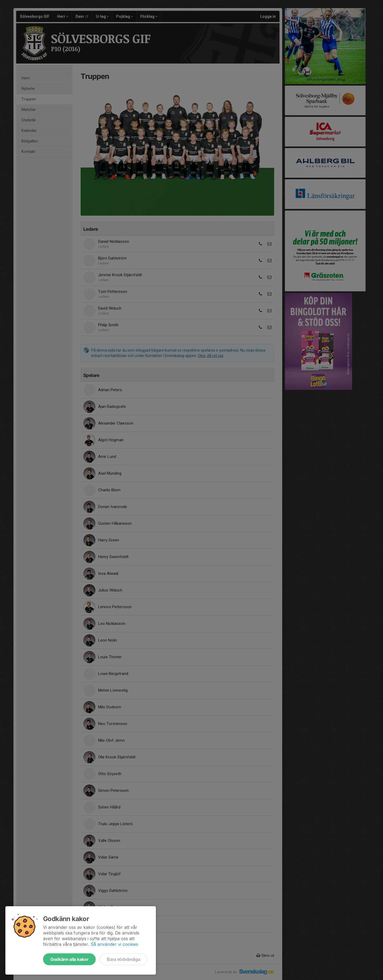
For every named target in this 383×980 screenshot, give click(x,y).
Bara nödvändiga (124, 959)
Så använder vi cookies (114, 944)
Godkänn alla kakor (69, 959)
